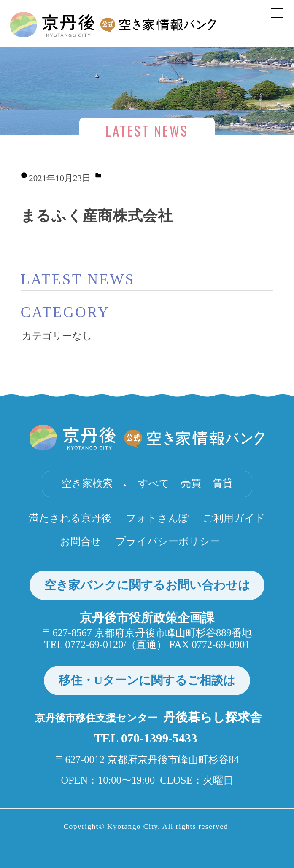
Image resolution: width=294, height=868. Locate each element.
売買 (191, 483)
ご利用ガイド (234, 518)
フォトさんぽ (157, 518)
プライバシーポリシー (168, 541)
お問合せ (81, 541)
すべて (154, 483)
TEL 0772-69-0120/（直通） (106, 644)
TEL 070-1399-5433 (146, 738)
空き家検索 (87, 483)
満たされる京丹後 (70, 518)
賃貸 (223, 483)
